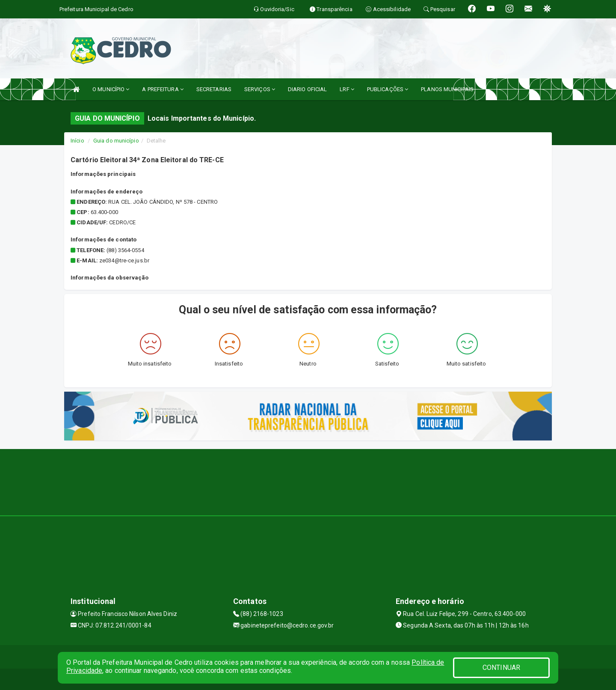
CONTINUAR (501, 668)
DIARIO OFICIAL (307, 89)
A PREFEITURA (163, 89)
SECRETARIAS (214, 89)
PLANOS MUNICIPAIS (447, 89)
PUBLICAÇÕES (388, 89)
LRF (347, 89)
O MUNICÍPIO (111, 89)
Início (77, 141)
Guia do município (116, 141)
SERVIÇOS (260, 89)
